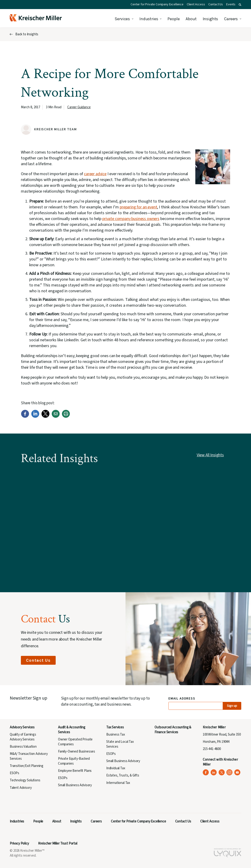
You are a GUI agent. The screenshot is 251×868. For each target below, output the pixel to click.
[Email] (56, 417)
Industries (149, 19)
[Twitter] (45, 417)
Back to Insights (27, 34)
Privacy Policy (19, 843)
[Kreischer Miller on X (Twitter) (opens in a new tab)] (222, 772)
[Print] (66, 417)
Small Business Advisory (75, 785)
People (174, 19)
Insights (211, 19)
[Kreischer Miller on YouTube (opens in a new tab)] (237, 772)
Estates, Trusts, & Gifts (123, 775)
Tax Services (115, 727)
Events (231, 4)
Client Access (196, 4)
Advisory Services (22, 727)
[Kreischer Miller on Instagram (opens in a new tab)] (230, 772)
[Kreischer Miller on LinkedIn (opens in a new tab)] (214, 772)
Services (122, 19)
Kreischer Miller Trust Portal (58, 843)
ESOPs (14, 773)
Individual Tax (116, 768)
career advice (95, 174)
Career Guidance (79, 107)
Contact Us (216, 4)
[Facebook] (25, 417)
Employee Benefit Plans (75, 771)
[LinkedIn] (35, 417)
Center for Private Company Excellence (157, 4)
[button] (240, 5)
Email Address (182, 699)
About (191, 19)
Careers (231, 19)
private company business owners (131, 219)
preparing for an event (138, 207)
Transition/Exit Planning (27, 766)
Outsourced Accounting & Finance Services (173, 730)
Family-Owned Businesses (77, 751)
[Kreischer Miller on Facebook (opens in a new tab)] (206, 772)
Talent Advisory (21, 788)
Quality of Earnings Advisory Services (23, 737)
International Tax (118, 783)
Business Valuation (23, 747)
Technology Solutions (25, 780)
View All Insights (210, 455)
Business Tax (116, 735)
